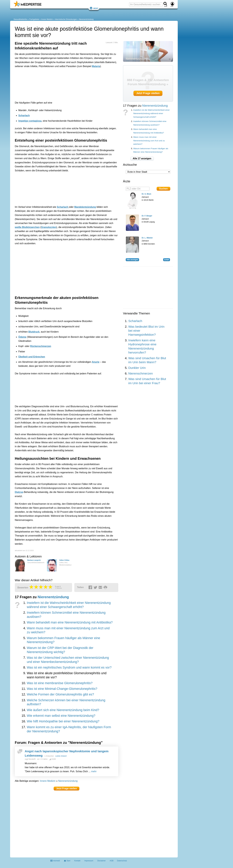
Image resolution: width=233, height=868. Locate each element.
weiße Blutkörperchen (27, 227)
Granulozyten (49, 227)
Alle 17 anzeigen (142, 158)
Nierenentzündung (86, 19)
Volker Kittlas (64, 560)
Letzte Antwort (61, 756)
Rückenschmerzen (41, 346)
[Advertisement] (61, 84)
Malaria (96, 66)
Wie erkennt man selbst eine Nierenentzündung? (61, 716)
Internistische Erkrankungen (66, 19)
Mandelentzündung (85, 207)
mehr (94, 771)
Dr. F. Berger (147, 216)
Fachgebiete (34, 19)
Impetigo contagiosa (30, 121)
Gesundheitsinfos (21, 19)
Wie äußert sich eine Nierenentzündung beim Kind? (63, 710)
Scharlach (24, 115)
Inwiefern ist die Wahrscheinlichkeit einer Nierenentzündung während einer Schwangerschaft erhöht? (151, 113)
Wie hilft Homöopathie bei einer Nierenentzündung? (63, 721)
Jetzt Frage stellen (67, 789)
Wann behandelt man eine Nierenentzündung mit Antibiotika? (70, 622)
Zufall (167, 260)
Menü (94, 8)
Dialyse (19, 492)
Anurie (96, 362)
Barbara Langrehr (34, 560)
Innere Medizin (47, 19)
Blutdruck (34, 332)
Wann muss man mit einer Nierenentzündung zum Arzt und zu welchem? (149, 140)
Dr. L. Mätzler (147, 238)
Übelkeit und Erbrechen (32, 357)
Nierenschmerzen (141, 373)
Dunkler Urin (137, 368)
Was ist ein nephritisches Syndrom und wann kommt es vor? (69, 668)
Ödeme (22, 337)
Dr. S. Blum (147, 194)
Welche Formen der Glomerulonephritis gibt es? (60, 694)
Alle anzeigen (132, 260)
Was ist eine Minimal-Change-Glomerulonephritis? (62, 689)
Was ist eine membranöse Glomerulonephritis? (60, 683)
